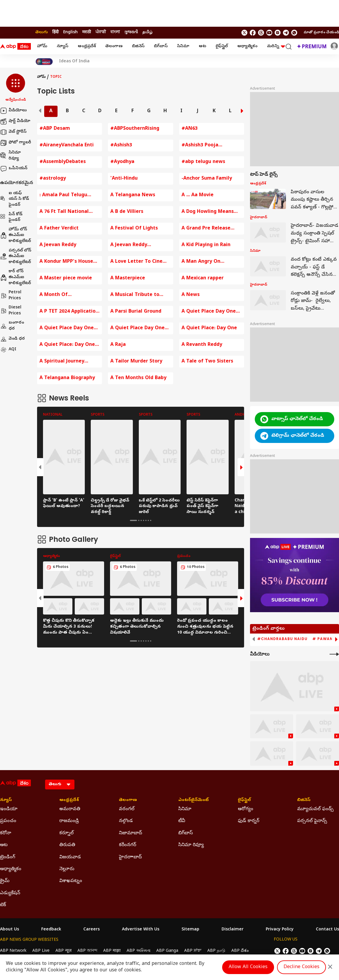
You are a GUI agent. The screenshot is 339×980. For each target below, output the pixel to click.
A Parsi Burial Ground (136, 312)
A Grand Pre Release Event (206, 229)
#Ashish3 (121, 145)
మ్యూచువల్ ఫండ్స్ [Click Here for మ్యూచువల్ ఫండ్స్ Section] (315, 809)
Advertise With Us (141, 930)
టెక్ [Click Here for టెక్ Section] (3, 905)
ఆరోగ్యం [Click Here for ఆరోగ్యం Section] (246, 809)
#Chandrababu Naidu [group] (282, 639)
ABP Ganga (167, 951)
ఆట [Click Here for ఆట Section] (4, 845)
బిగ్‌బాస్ (161, 46)
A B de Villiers (127, 212)
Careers (91, 930)
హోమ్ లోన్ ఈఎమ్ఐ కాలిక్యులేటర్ (16, 235)
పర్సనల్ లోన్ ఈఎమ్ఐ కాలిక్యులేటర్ (16, 257)
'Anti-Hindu (124, 179)
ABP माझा (112, 951)
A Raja (118, 345)
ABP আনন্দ (87, 951)
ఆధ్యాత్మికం (247, 46)
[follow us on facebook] (253, 33)
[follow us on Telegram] (286, 33)
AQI (8, 350)
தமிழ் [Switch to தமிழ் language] (147, 33)
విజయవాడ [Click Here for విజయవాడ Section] (70, 857)
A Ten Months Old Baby (138, 378)
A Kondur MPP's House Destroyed (66, 262)
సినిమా (183, 46)
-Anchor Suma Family (207, 179)
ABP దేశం (240, 951)
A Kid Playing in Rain (206, 245)
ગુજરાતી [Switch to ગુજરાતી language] (131, 33)
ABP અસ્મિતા (139, 951)
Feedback (51, 930)
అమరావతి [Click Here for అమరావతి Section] (70, 809)
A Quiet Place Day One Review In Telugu (137, 328)
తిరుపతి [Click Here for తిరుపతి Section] (67, 845)
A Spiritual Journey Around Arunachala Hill (67, 362)
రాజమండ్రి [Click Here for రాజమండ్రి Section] (69, 821)
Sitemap (190, 930)
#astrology (53, 179)
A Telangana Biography (67, 378)
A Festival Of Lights (134, 229)
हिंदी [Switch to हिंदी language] (55, 33)
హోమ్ (42, 46)
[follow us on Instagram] (278, 33)
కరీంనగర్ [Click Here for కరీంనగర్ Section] (128, 845)
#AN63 (190, 129)
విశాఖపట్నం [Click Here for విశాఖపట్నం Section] (71, 881)
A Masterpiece (128, 278)
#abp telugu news (203, 162)
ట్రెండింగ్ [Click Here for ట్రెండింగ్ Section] (8, 857)
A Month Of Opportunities (56, 295)
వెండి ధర (12, 339)
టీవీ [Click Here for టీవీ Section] (182, 821)
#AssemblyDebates (63, 162)
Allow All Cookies (248, 967)
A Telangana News (133, 195)
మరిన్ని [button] (276, 46)
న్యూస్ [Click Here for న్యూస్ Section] (6, 800)
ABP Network (13, 951)
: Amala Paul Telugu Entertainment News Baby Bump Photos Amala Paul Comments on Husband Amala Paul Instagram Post (68, 195)
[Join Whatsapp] (294, 33)
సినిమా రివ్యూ (10, 156)
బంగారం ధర (12, 326)
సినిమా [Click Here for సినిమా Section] (185, 809)
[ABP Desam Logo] (15, 47)
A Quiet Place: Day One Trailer (67, 345)
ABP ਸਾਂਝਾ (193, 951)
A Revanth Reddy (202, 345)
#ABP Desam (55, 129)
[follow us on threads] (261, 33)
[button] (16, 88)
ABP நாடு (216, 951)
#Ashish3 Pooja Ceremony (200, 146)
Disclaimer (233, 930)
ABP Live (41, 951)
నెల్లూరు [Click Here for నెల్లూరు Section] (67, 869)
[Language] (60, 785)
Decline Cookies (301, 967)
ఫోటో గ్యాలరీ (16, 143)
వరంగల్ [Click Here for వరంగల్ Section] (127, 809)
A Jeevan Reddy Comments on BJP (132, 245)
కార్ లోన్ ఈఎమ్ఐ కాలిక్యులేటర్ (16, 277)
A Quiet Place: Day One (209, 328)
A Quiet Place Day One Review (67, 328)
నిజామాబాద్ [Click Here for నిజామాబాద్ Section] (130, 833)
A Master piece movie (66, 278)
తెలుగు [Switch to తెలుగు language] (42, 33)
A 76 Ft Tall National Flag (64, 212)
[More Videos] (334, 654)
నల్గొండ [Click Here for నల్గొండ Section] (126, 821)
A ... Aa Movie (198, 195)
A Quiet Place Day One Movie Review (209, 312)
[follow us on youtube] (269, 33)
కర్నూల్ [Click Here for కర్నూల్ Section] (66, 833)
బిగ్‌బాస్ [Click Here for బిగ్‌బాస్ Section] (186, 833)
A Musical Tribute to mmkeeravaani (135, 295)
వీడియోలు (13, 111)
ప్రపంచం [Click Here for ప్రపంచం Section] (8, 821)
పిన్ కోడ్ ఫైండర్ (11, 217)
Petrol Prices (11, 296)
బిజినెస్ (138, 46)
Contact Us (327, 930)
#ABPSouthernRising (135, 129)
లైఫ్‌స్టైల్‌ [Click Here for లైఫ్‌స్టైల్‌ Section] (244, 800)
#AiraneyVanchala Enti (67, 145)
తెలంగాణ (114, 46)
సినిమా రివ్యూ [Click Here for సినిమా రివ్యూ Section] (191, 845)
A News (191, 295)
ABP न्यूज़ (63, 951)
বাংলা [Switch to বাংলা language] (115, 33)
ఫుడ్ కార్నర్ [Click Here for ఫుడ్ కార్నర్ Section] (249, 821)
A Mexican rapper (203, 278)
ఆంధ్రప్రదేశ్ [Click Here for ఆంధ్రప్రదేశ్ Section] (69, 800)
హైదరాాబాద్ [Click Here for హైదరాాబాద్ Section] (130, 857)
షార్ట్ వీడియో (15, 121)
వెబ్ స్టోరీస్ (13, 132)
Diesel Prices (11, 311)
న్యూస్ (62, 46)
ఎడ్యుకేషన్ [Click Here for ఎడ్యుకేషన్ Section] (10, 893)
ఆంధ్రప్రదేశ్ (87, 46)
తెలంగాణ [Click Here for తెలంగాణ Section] (128, 800)
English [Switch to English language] (70, 33)
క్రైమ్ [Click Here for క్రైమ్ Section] (5, 881)
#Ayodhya (122, 162)
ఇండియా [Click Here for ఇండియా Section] (9, 809)
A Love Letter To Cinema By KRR (140, 262)
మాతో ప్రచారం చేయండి (321, 33)
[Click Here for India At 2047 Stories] (44, 62)
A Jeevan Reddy (58, 245)
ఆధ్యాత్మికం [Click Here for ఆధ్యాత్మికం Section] (11, 869)
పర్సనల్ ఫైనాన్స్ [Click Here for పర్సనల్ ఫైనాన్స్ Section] (312, 821)
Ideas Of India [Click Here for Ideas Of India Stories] (74, 62)
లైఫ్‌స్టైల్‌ (222, 46)
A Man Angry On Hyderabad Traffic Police (211, 262)
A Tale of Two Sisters (207, 362)
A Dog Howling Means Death (208, 212)
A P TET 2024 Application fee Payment (69, 312)
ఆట (202, 46)
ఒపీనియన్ (14, 169)
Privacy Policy (280, 930)
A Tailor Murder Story (136, 362)
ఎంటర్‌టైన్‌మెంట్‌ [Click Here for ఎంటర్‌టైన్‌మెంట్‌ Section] (194, 800)
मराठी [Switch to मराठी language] (87, 33)
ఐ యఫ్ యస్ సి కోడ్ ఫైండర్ (15, 199)
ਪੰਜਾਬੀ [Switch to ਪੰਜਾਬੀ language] (101, 33)
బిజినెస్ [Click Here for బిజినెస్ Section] (304, 800)
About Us (9, 930)
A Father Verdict (59, 229)
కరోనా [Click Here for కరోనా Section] (6, 833)
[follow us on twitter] (244, 33)
